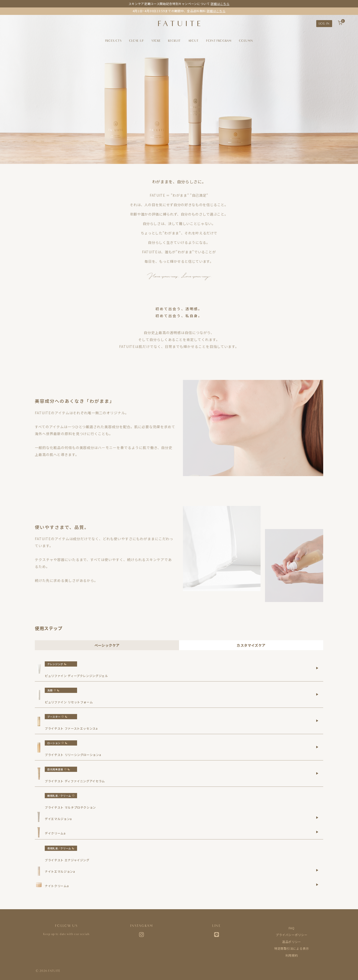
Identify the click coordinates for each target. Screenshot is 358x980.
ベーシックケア (107, 645)
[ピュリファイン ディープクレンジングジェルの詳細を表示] (317, 668)
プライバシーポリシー (291, 935)
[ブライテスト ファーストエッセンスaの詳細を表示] (317, 721)
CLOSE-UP (136, 41)
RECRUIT (174, 41)
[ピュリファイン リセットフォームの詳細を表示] (317, 694)
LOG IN (324, 24)
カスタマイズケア (251, 645)
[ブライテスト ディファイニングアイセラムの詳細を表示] (317, 773)
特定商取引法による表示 (292, 948)
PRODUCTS (113, 41)
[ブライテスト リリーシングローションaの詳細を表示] (317, 747)
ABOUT (193, 41)
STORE (156, 41)
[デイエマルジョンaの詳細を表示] (317, 818)
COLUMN (246, 41)
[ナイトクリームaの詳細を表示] (317, 885)
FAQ (291, 928)
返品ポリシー (292, 942)
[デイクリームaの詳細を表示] (317, 832)
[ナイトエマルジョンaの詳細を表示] (317, 870)
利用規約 (292, 955)
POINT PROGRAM (219, 41)
